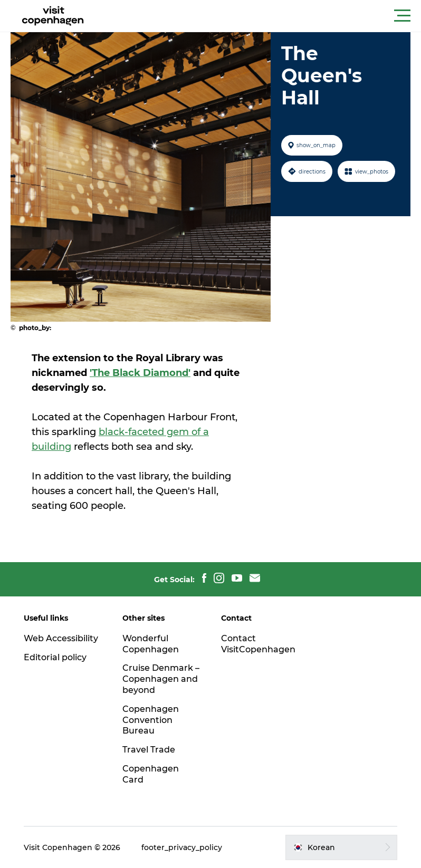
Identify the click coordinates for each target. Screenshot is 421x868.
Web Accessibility (61, 638)
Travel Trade (149, 750)
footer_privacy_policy (182, 847)
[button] (258, 16)
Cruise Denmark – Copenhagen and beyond (161, 679)
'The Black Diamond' (140, 373)
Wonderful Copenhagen (151, 644)
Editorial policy (55, 657)
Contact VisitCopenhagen (258, 644)
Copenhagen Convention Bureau (151, 720)
